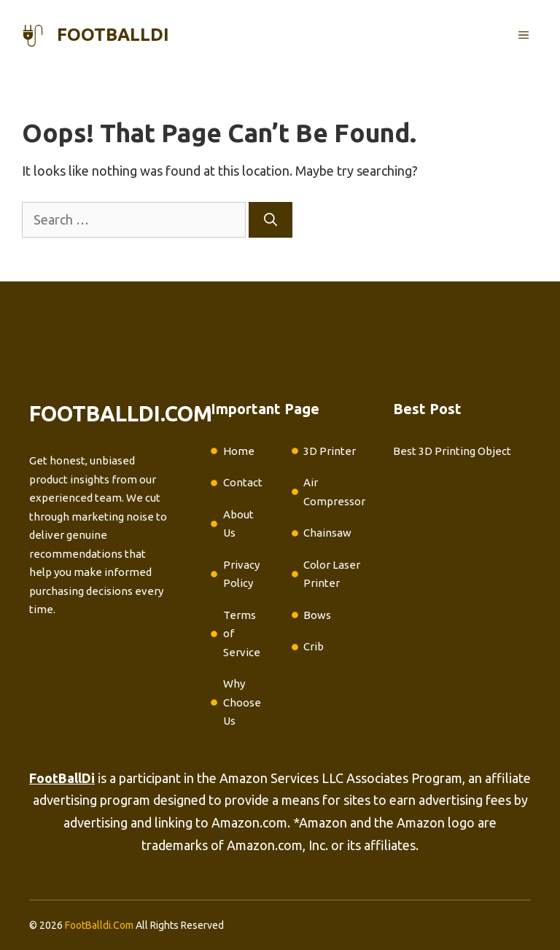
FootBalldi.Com (99, 925)
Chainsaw (327, 533)
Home (239, 451)
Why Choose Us (242, 702)
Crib (314, 646)
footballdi (113, 35)
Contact (243, 482)
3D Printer (330, 451)
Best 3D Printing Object (452, 451)
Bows (317, 615)
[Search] (271, 220)
